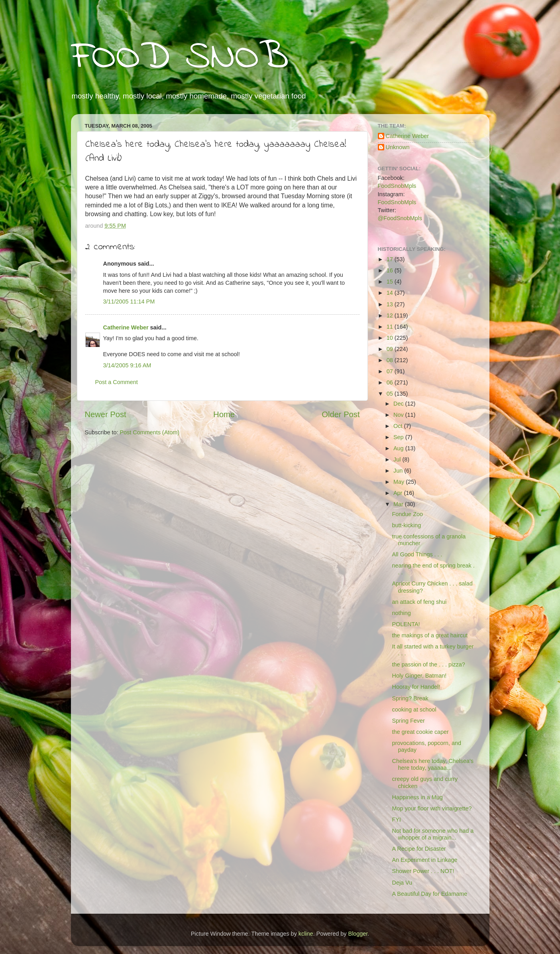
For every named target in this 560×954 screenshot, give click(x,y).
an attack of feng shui (419, 602)
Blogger (358, 934)
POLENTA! (406, 624)
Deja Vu (402, 883)
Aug (399, 448)
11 (391, 327)
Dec (399, 404)
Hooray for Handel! (416, 687)
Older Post (341, 414)
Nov (399, 415)
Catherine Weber (126, 327)
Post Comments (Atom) (150, 432)
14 (391, 293)
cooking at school (414, 710)
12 (391, 315)
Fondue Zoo (407, 514)
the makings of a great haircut (430, 635)
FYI (396, 820)
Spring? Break (410, 698)
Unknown (398, 147)
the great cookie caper (420, 732)
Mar (399, 504)
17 (391, 259)
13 (391, 304)
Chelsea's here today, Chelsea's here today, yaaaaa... (432, 764)
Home (224, 414)
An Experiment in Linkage (424, 860)
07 (391, 371)
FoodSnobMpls (397, 186)
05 (391, 394)
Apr (399, 493)
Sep (399, 437)
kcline (306, 934)
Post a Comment (117, 382)
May (400, 482)
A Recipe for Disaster (419, 849)
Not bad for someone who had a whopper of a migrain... (433, 834)
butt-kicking (406, 525)
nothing (401, 613)
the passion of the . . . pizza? (428, 664)
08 (391, 360)
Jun (399, 471)
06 (391, 382)
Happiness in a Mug (417, 797)
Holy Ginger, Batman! (419, 676)
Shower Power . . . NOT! (423, 871)
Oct (399, 426)
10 (391, 338)
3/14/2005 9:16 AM (127, 365)
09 (391, 349)
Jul (398, 459)
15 (391, 282)
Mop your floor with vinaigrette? (432, 808)
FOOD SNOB (180, 58)
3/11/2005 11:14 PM (129, 302)
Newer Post (106, 414)
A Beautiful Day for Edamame (429, 894)
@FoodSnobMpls (400, 218)
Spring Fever (408, 721)
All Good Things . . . (417, 554)
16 (391, 270)
